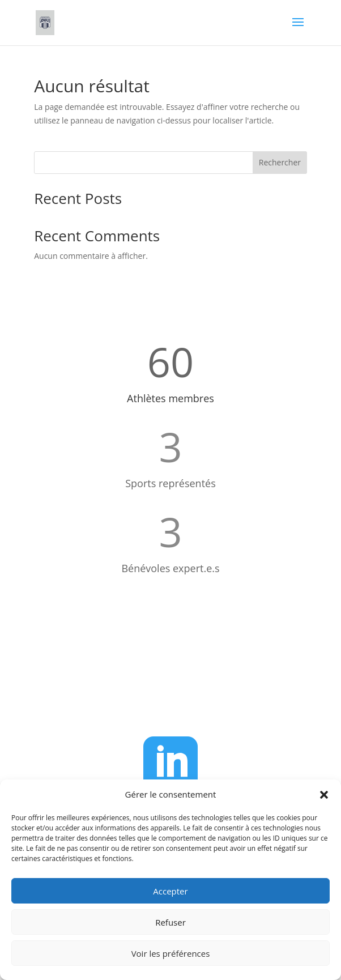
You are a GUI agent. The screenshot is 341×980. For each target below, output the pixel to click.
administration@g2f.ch (184, 695)
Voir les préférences (171, 953)
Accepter (170, 891)
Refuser (170, 922)
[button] (324, 795)
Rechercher (280, 162)
